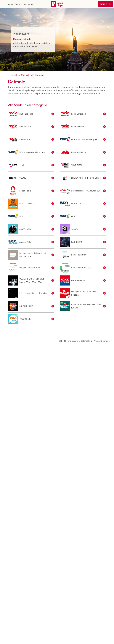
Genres (18, 4)
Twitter (65, 341)
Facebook (61, 341)
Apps (10, 4)
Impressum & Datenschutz (80, 341)
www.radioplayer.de (57, 4)
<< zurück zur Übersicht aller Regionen (26, 75)
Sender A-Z (29, 4)
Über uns (105, 341)
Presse (97, 341)
